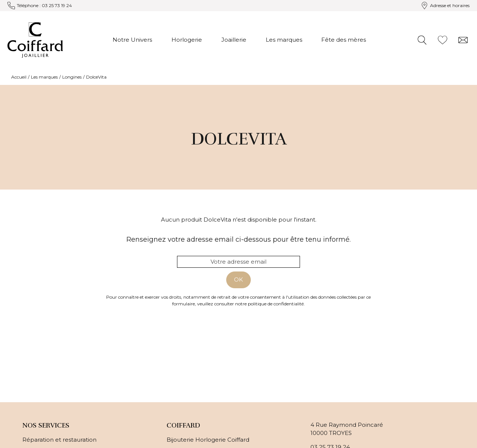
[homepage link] (35, 40)
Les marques (284, 40)
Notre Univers (132, 40)
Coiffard (183, 425)
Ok (238, 279)
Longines (72, 77)
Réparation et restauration (59, 440)
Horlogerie (187, 40)
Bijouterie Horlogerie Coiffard (208, 440)
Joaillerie (234, 40)
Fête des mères (344, 40)
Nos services (46, 425)
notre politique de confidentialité (269, 304)
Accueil (19, 77)
